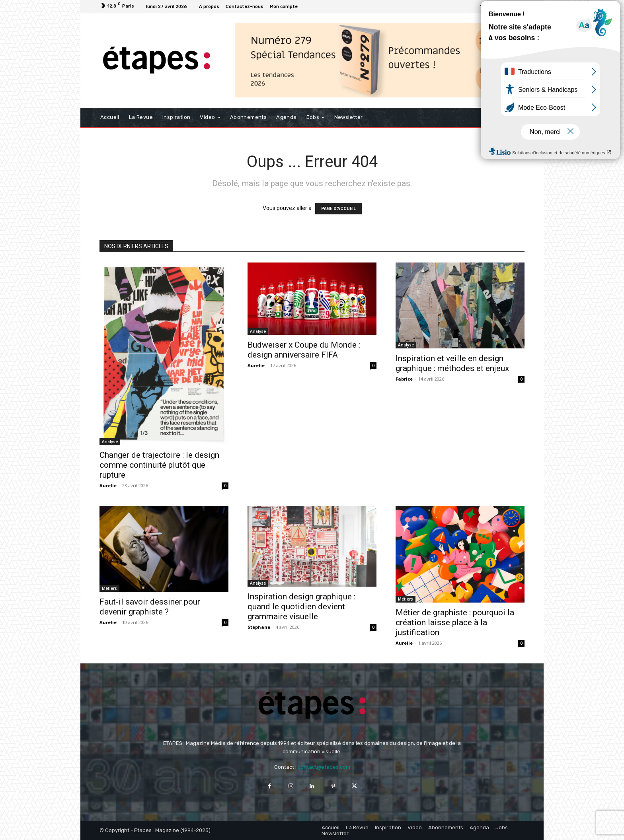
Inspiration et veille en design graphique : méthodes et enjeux (452, 363)
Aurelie (108, 485)
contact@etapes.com (324, 767)
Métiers (109, 588)
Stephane (259, 627)
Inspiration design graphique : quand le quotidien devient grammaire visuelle (301, 607)
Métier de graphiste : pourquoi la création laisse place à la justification (455, 622)
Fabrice (404, 379)
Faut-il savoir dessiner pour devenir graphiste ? (150, 607)
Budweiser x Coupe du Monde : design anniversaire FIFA (304, 350)
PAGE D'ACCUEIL (338, 209)
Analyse (110, 441)
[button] (515, 117)
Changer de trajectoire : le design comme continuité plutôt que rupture (159, 465)
